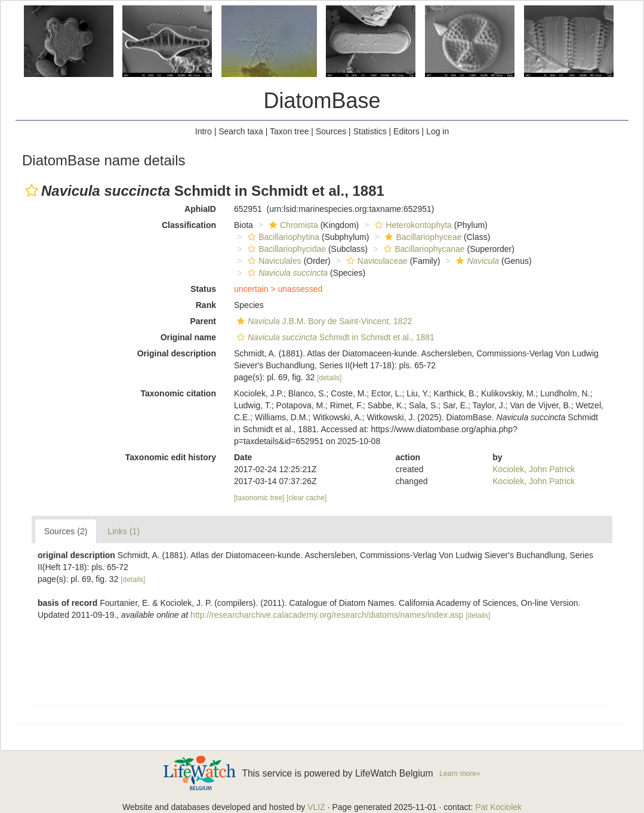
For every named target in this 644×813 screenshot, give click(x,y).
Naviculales (273, 261)
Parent (203, 321)
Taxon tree (289, 131)
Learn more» (460, 774)
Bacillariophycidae (285, 249)
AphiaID (200, 209)
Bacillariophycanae (423, 249)
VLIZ (316, 807)
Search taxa (241, 131)
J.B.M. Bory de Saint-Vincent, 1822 (323, 321)
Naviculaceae (376, 261)
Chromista (292, 225)
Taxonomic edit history (171, 457)
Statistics (370, 131)
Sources (331, 131)
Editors (406, 131)
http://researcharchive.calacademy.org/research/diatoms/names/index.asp (327, 615)
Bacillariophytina (282, 237)
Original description (177, 353)
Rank (206, 305)
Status (203, 289)
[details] (329, 378)
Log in (437, 131)
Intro (204, 131)
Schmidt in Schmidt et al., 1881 (334, 337)
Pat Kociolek (498, 807)
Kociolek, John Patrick (534, 469)
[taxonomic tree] (259, 498)
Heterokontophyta (412, 225)
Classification (189, 225)
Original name (188, 337)
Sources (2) (66, 531)
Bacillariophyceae (422, 237)
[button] (32, 190)
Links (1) (124, 531)
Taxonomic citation (178, 393)
